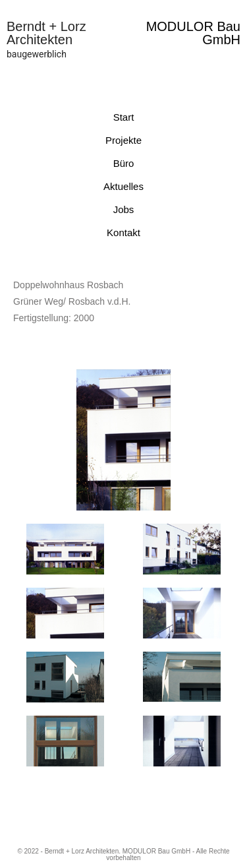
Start (124, 117)
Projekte (123, 140)
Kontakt (123, 232)
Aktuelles (123, 186)
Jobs (124, 209)
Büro (124, 163)
